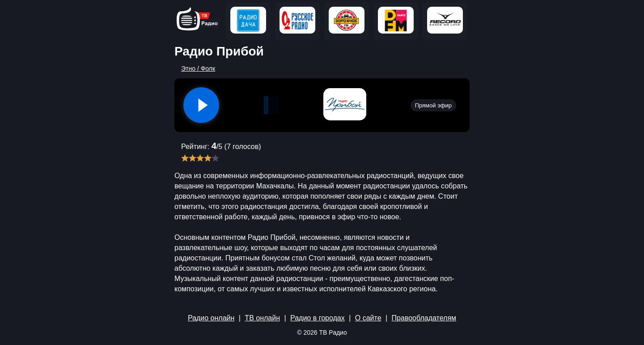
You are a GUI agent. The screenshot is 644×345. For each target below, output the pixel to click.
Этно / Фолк (198, 68)
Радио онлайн (211, 318)
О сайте (368, 318)
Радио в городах (318, 318)
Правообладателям (424, 318)
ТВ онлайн (262, 318)
